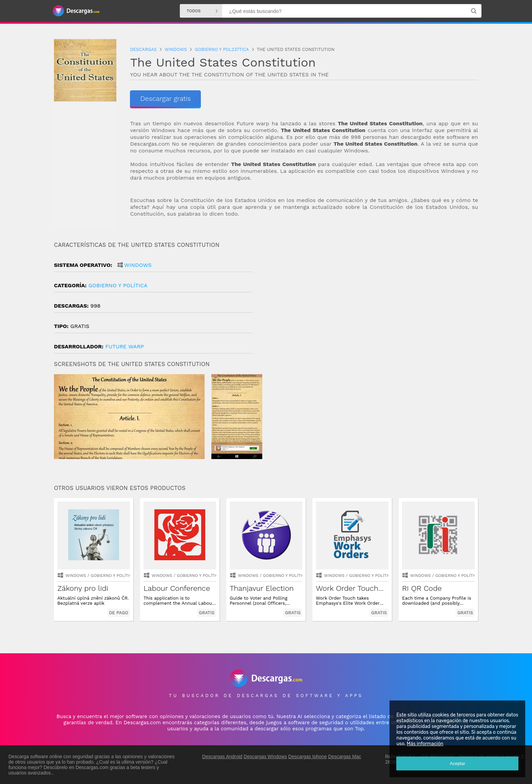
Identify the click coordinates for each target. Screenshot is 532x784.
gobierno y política (118, 285)
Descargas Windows (265, 756)
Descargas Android (222, 756)
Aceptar (457, 763)
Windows (138, 265)
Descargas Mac (345, 756)
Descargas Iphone (308, 756)
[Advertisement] (372, 299)
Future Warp (125, 347)
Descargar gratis (165, 98)
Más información (425, 744)
